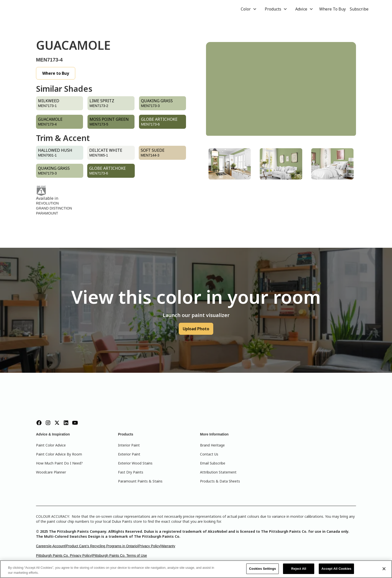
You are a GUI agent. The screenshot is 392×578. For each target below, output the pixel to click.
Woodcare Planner (51, 472)
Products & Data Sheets (220, 481)
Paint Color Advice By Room (59, 454)
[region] (196, 569)
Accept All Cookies (336, 569)
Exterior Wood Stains (135, 463)
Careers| (43, 546)
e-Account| (58, 546)
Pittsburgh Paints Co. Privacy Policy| (64, 555)
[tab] (230, 164)
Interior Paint (129, 445)
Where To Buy (332, 9)
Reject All (299, 569)
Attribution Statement (218, 472)
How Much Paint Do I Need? (59, 463)
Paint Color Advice (51, 445)
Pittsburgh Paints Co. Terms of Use (120, 555)
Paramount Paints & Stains (140, 481)
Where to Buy (56, 73)
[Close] (384, 569)
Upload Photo (196, 329)
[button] (249, 9)
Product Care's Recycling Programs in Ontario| (102, 546)
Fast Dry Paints (131, 472)
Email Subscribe (213, 463)
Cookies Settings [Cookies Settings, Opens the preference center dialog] (262, 569)
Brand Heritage (212, 445)
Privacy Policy (149, 546)
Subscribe (359, 9)
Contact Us (209, 454)
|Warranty (168, 546)
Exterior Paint (129, 454)
